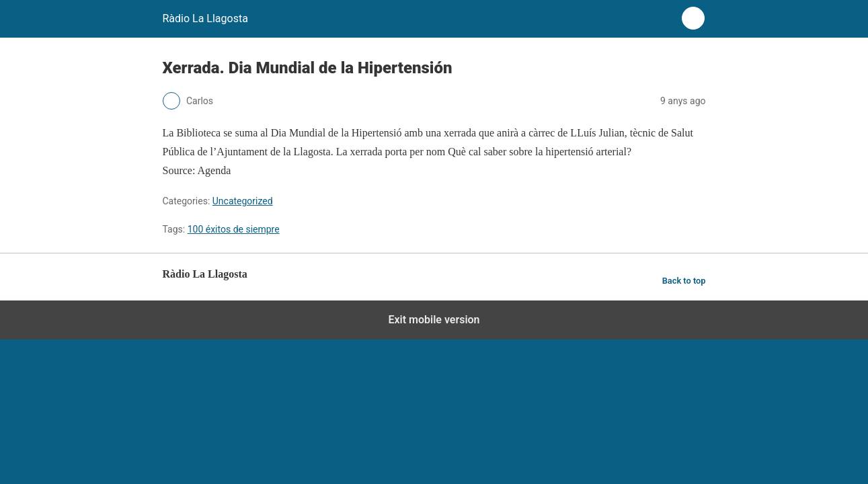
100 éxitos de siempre (234, 229)
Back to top (684, 281)
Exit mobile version (434, 320)
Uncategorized (243, 201)
